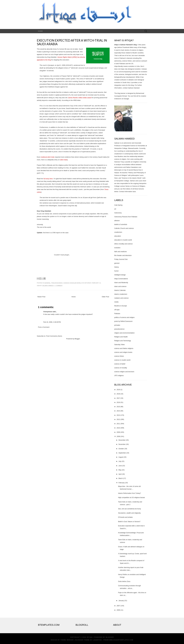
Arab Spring (118, 205)
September (122, 453)
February (122, 483)
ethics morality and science (123, 244)
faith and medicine (121, 252)
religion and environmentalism (124, 333)
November (122, 444)
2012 (118, 419)
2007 (118, 606)
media (116, 302)
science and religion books (123, 352)
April (120, 474)
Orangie (126, 99)
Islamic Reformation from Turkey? (129, 493)
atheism (117, 221)
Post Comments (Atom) (54, 336)
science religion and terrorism (124, 372)
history (117, 267)
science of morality (121, 368)
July (120, 461)
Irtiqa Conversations (121, 279)
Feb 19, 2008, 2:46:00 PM (52, 322)
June (120, 466)
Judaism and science (121, 298)
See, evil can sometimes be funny (129, 509)
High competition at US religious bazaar (131, 497)
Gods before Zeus (124, 581)
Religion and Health (121, 337)
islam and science (120, 286)
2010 (118, 428)
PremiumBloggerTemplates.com (118, 640)
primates (117, 325)
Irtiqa (90, 637)
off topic (117, 310)
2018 (118, 394)
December (122, 440)
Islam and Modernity (121, 282)
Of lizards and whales (125, 517)
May (120, 470)
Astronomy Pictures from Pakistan (126, 217)
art (115, 209)
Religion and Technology (123, 341)
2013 (118, 415)
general (47, 283)
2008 (118, 436)
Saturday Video (120, 344)
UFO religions (119, 375)
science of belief (120, 364)
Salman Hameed (48, 286)
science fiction (119, 356)
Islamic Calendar (120, 290)
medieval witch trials (48, 157)
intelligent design (120, 275)
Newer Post (41, 297)
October (121, 449)
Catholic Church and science (124, 228)
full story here (48, 179)
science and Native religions (124, 348)
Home (40, 31)
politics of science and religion (124, 317)
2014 (118, 411)
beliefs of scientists (121, 224)
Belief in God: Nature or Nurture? (129, 522)
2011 (118, 424)
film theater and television (123, 255)
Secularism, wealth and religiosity (129, 513)
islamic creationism (121, 294)
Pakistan (117, 313)
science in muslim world (72, 283)
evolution (117, 248)
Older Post (105, 297)
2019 (118, 390)
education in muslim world (123, 240)
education (118, 236)
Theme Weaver (67, 640)
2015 (118, 407)
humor (116, 271)
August (121, 457)
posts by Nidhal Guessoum (123, 321)
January (121, 601)
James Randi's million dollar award (80, 98)
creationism (118, 232)
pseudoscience (57, 283)
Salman (117, 143)
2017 (118, 398)
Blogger (77, 339)
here (134, 192)
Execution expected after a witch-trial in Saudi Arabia (72, 42)
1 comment (59, 286)
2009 (118, 432)
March (121, 478)
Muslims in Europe (121, 306)
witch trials (64, 160)
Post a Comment (44, 327)
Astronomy (118, 213)
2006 (118, 610)
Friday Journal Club (121, 259)
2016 (118, 402)
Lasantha (97, 640)
